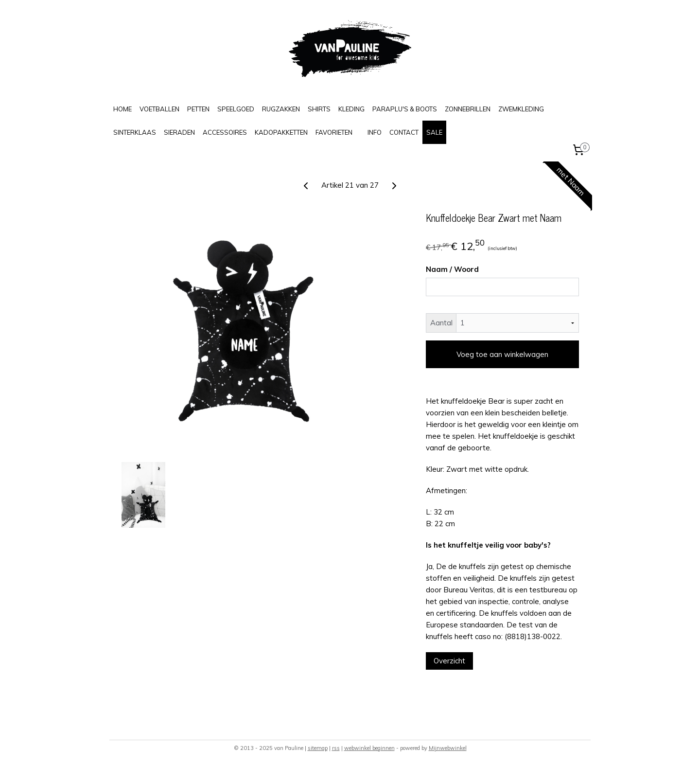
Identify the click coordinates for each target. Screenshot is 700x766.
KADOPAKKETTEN (281, 132)
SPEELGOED (236, 109)
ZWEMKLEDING (521, 109)
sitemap (318, 748)
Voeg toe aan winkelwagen (502, 354)
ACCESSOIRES (225, 132)
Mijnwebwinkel (448, 748)
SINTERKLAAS (135, 132)
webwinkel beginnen (369, 748)
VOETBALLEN (159, 109)
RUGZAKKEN (281, 109)
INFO (375, 132)
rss (336, 748)
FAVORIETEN (334, 132)
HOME (122, 109)
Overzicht (449, 661)
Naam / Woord (452, 269)
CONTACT (404, 132)
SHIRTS (319, 109)
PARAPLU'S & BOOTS (405, 109)
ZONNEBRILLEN (468, 109)
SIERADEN (179, 132)
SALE (434, 132)
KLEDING (351, 109)
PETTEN (198, 109)
